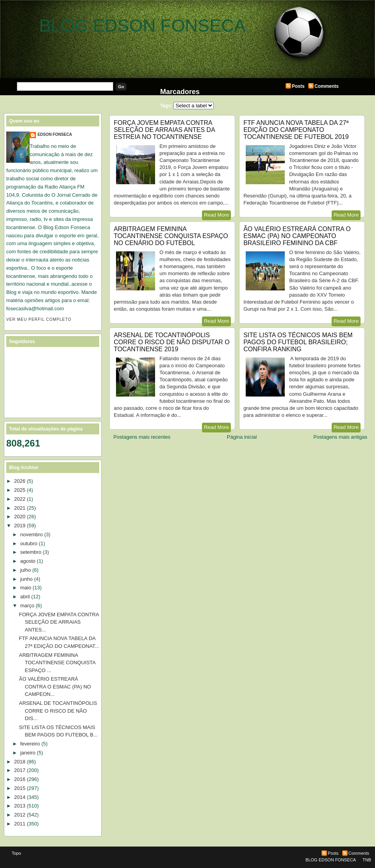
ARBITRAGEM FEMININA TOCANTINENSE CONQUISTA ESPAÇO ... (57, 663)
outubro (29, 543)
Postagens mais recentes (142, 437)
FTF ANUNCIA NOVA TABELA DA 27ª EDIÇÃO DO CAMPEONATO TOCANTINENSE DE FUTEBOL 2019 (296, 130)
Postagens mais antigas (340, 437)
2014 (20, 797)
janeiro (28, 753)
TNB (367, 860)
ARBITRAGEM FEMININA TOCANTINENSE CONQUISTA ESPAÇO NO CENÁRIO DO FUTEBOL (171, 236)
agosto (28, 561)
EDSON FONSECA (55, 134)
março (27, 606)
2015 (20, 788)
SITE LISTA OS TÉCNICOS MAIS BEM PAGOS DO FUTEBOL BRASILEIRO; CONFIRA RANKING (298, 342)
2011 (20, 824)
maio (26, 588)
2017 (20, 770)
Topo (16, 853)
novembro (32, 534)
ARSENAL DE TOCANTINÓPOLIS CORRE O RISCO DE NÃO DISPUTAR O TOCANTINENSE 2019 (172, 342)
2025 (20, 490)
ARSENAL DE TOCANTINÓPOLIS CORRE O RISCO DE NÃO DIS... (58, 711)
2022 (20, 499)
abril (25, 597)
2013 (20, 806)
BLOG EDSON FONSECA (142, 26)
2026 (20, 481)
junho (27, 579)
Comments (327, 86)
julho (26, 570)
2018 (20, 762)
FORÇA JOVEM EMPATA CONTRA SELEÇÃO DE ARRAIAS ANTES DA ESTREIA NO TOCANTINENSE (164, 130)
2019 (20, 526)
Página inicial (242, 437)
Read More (216, 215)
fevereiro (30, 744)
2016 (20, 779)
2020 (20, 517)
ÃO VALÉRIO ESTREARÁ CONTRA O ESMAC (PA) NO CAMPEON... (55, 687)
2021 (20, 508)
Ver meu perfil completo (39, 319)
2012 (20, 815)
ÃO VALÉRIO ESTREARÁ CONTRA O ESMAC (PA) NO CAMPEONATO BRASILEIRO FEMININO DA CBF (297, 236)
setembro (31, 552)
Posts (298, 86)
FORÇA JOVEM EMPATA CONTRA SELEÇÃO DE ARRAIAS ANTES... (59, 622)
